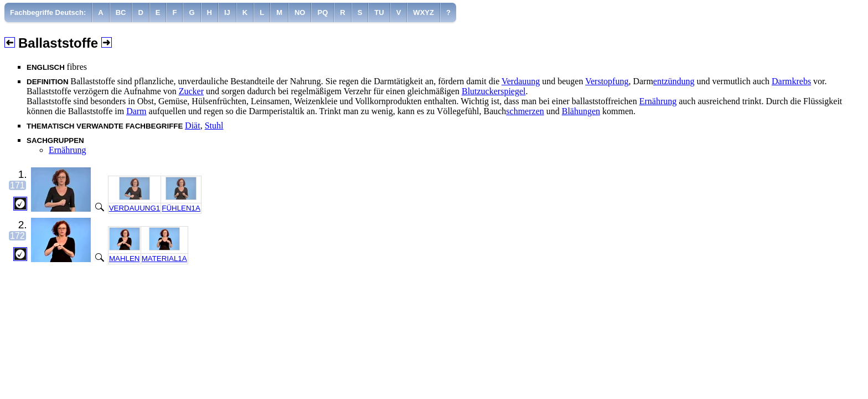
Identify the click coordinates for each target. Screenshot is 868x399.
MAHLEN (125, 259)
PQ (322, 12)
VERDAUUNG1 (135, 208)
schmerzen (525, 111)
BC (121, 12)
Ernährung (658, 101)
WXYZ (423, 12)
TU (379, 12)
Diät (193, 126)
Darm (136, 111)
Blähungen (581, 111)
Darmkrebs (791, 81)
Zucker (191, 91)
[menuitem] (48, 12)
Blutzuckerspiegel (494, 91)
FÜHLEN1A (181, 208)
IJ (227, 12)
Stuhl (214, 126)
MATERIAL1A (164, 259)
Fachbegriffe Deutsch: (48, 12)
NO (300, 12)
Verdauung (521, 81)
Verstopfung (607, 81)
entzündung (674, 81)
